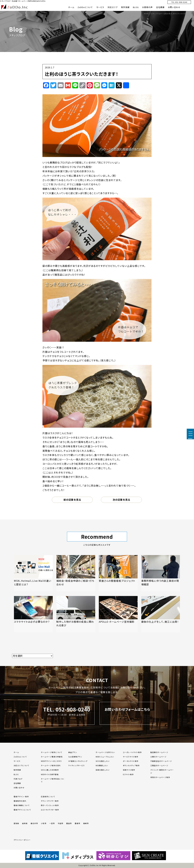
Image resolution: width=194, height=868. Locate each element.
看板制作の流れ (20, 801)
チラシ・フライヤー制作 (50, 801)
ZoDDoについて (85, 7)
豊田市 (69, 823)
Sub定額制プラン (75, 757)
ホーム (71, 7)
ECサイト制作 (128, 774)
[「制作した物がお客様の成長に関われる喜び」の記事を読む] (76, 614)
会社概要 (160, 7)
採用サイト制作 (129, 770)
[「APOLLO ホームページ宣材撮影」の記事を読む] (118, 614)
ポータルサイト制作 (131, 761)
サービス (100, 7)
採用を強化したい (103, 770)
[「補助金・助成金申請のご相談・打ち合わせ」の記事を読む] (76, 573)
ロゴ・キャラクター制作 (50, 810)
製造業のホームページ (159, 752)
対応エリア (113, 7)
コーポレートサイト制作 (132, 752)
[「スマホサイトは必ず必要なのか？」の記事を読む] (33, 614)
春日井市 (34, 823)
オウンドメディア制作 (131, 765)
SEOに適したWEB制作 (50, 770)
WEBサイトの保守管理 (50, 774)
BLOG (136, 7)
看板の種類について (22, 805)
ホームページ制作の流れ (51, 765)
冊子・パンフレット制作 (50, 805)
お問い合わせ (174, 7)
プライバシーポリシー (22, 840)
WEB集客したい (102, 765)
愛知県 (16, 823)
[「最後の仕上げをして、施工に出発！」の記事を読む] (161, 614)
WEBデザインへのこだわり (51, 761)
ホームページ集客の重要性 (52, 757)
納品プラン (73, 752)
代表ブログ (18, 779)
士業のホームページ (158, 757)
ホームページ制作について (52, 752)
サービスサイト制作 (131, 757)
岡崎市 (86, 823)
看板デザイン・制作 (21, 797)
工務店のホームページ (159, 765)
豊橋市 (77, 823)
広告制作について (48, 797)
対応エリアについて (21, 765)
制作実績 (125, 7)
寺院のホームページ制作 (160, 777)
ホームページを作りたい (105, 752)
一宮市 (52, 823)
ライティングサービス (77, 765)
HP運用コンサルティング (78, 761)
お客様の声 (147, 7)
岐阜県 (25, 823)
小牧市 (44, 823)
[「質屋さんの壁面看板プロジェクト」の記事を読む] (118, 573)
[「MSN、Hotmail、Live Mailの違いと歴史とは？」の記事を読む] (33, 573)
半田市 (60, 823)
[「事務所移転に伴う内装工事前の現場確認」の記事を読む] (161, 573)
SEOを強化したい (103, 761)
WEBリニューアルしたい (105, 757)
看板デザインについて (22, 810)
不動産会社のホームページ (161, 761)
